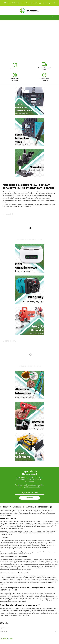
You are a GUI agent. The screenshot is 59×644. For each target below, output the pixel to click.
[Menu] (7, 18)
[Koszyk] (52, 18)
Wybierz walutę (5, 628)
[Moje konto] (37, 18)
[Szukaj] (22, 18)
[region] (29, 40)
